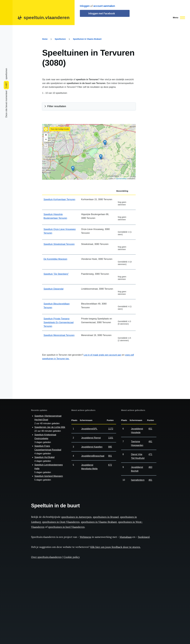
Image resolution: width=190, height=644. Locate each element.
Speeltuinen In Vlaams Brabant (87, 39)
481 (150, 442)
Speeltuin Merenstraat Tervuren (59, 335)
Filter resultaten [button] (57, 106)
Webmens (84, 537)
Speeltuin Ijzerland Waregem (49, 476)
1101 (111, 438)
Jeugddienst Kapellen (92, 447)
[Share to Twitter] (6, 57)
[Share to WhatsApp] (6, 53)
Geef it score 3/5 (124, 199)
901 (110, 456)
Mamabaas (125, 537)
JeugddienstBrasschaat (93, 456)
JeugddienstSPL (89, 429)
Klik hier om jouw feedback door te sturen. (115, 547)
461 (150, 480)
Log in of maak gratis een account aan (102, 355)
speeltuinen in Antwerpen (76, 517)
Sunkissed (143, 537)
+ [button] (46, 135)
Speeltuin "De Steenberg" (56, 274)
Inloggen (85, 6)
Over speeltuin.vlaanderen (46, 557)
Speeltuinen (60, 39)
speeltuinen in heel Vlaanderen (66, 527)
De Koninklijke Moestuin (55, 259)
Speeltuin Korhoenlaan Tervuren (59, 199)
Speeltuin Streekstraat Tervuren (59, 244)
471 (150, 454)
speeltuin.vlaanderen (47, 18)
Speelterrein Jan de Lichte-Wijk (50, 427)
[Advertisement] (169, 90)
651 (150, 429)
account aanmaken (104, 6)
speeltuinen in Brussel (106, 517)
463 (150, 467)
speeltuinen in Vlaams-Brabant (99, 522)
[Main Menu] (178, 18)
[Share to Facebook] (6, 61)
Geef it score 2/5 (121, 199)
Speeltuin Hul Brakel (45, 457)
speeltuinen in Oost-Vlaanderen (61, 522)
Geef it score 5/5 (128, 199)
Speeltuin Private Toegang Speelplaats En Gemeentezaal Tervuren (58, 322)
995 (110, 447)
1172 (111, 429)
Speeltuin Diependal (53, 289)
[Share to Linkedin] (6, 46)
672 (110, 465)
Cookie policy (72, 557)
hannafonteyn (138, 480)
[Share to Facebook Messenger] (6, 49)
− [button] (46, 140)
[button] (46, 129)
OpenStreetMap (121, 179)
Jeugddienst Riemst (91, 438)
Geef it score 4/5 (126, 199)
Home (45, 39)
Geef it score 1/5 (119, 199)
